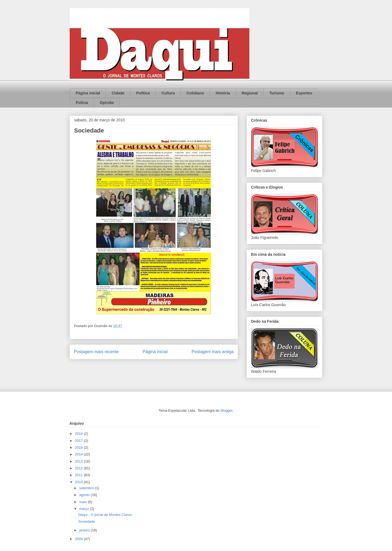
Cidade (118, 93)
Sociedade (86, 521)
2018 (79, 434)
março (85, 509)
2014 (79, 454)
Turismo (277, 93)
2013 (79, 461)
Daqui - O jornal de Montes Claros (105, 515)
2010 (79, 482)
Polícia (82, 103)
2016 (79, 447)
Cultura (168, 93)
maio (84, 502)
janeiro (85, 530)
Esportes (304, 93)
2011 (79, 475)
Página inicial (88, 93)
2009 (79, 539)
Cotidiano (195, 93)
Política (143, 93)
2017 (79, 441)
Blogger (226, 410)
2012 (79, 468)
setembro (87, 488)
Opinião (107, 103)
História (223, 93)
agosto (85, 495)
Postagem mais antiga (213, 352)
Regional (250, 93)
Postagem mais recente (96, 352)
